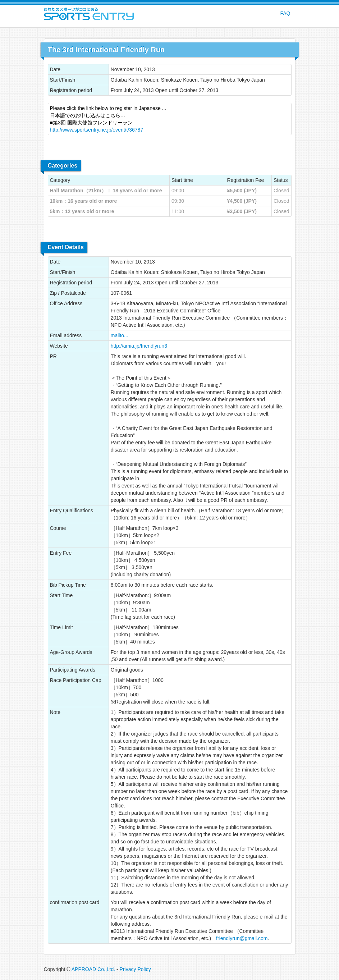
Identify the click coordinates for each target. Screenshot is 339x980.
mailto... (120, 335)
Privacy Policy (135, 969)
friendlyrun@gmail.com (242, 938)
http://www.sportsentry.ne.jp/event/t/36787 (97, 130)
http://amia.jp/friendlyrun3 (139, 346)
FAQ (285, 13)
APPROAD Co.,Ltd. (93, 969)
